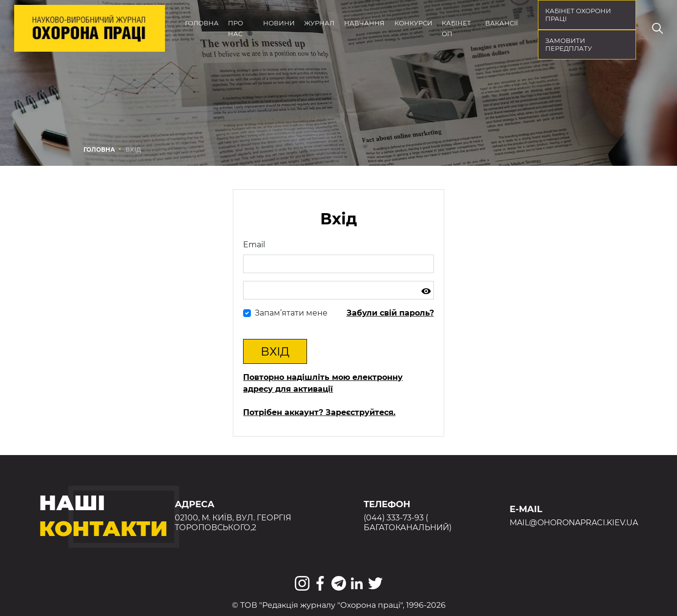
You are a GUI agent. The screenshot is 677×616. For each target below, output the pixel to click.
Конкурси (413, 23)
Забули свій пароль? (390, 313)
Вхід (275, 351)
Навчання (364, 23)
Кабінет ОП (456, 28)
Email (254, 245)
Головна (202, 23)
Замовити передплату (569, 44)
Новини (279, 23)
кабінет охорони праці (578, 15)
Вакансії (502, 23)
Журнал (319, 23)
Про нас (236, 28)
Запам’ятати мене (291, 313)
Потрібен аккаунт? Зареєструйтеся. (319, 412)
